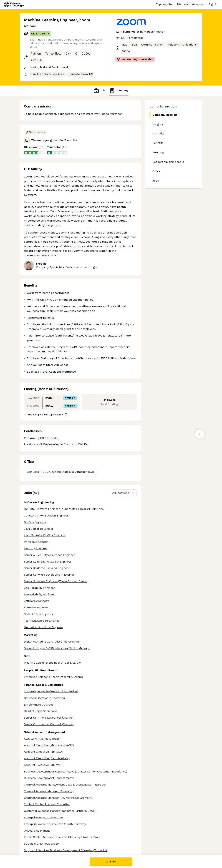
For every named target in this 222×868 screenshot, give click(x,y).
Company (119, 91)
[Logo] (14, 4)
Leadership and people (168, 162)
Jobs (156, 181)
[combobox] (113, 493)
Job (99, 91)
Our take (158, 133)
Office (156, 171)
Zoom (85, 20)
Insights (158, 124)
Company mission (165, 115)
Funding (158, 152)
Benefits (158, 143)
